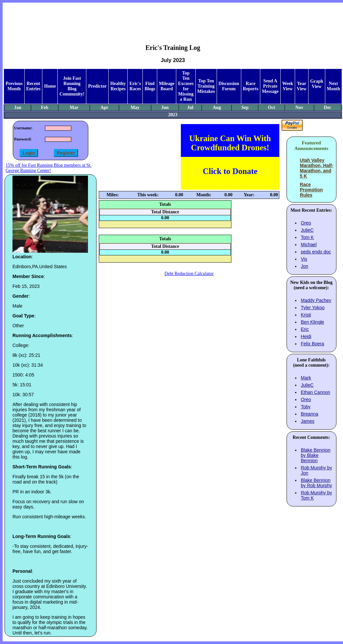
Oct (271, 107)
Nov (299, 107)
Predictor (97, 86)
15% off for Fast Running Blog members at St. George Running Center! (48, 168)
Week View (288, 86)
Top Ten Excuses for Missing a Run (186, 86)
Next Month (333, 86)
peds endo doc (316, 252)
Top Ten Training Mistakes (206, 86)
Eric (305, 329)
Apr (104, 107)
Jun (165, 107)
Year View (302, 86)
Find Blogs (150, 86)
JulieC (307, 230)
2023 (173, 115)
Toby (306, 407)
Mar (74, 107)
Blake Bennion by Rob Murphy (317, 483)
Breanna (310, 414)
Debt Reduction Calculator (189, 274)
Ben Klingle (313, 322)
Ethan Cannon (316, 392)
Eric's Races (135, 86)
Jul (190, 107)
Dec (328, 107)
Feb (45, 107)
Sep (245, 107)
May (135, 107)
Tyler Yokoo (313, 308)
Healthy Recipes (118, 86)
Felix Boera (313, 344)
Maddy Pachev (316, 300)
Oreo (306, 223)
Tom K (308, 237)
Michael (309, 245)
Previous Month (14, 86)
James (308, 421)
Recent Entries (33, 86)
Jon (305, 266)
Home (50, 86)
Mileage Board (167, 86)
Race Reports (251, 86)
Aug (217, 107)
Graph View (317, 84)
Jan (18, 107)
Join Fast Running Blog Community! (72, 86)
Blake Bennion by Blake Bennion (316, 455)
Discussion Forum (229, 86)
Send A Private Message (270, 86)
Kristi (306, 315)
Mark (306, 378)
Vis (304, 259)
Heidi (306, 336)
